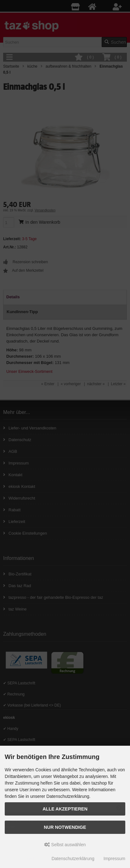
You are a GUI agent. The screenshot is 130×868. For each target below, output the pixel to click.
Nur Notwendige (65, 827)
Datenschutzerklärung (73, 859)
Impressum (114, 859)
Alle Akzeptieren (65, 809)
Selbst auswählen (65, 845)
